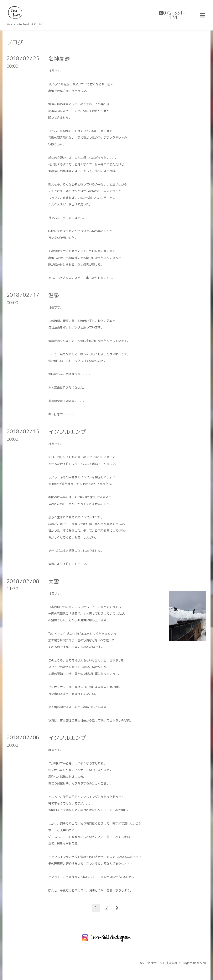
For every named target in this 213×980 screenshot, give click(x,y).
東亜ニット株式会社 (164, 963)
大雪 (54, 581)
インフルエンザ (67, 432)
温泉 (54, 295)
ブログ (15, 42)
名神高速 (59, 59)
